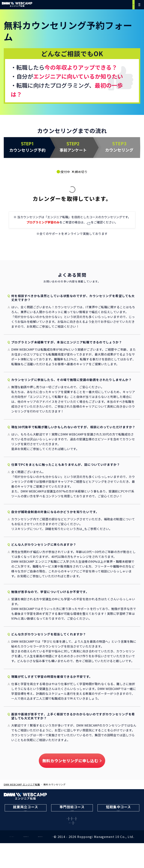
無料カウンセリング (117, 5)
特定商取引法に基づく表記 (59, 854)
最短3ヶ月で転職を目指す (118, 814)
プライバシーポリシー (18, 854)
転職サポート (58, 831)
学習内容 (36, 831)
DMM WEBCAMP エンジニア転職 (22, 784)
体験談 (109, 831)
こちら (87, 222)
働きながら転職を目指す (26, 814)
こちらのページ (93, 528)
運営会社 (133, 854)
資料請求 (89, 837)
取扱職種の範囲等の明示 (101, 854)
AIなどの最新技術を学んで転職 (72, 814)
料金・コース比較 (86, 831)
